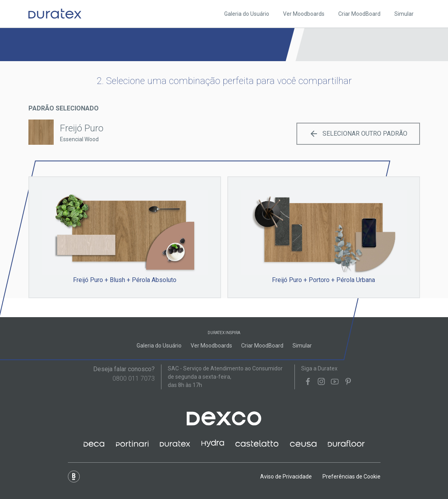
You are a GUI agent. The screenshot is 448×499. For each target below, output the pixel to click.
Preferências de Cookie (351, 477)
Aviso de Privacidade (286, 477)
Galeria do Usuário (247, 14)
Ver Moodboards (304, 14)
